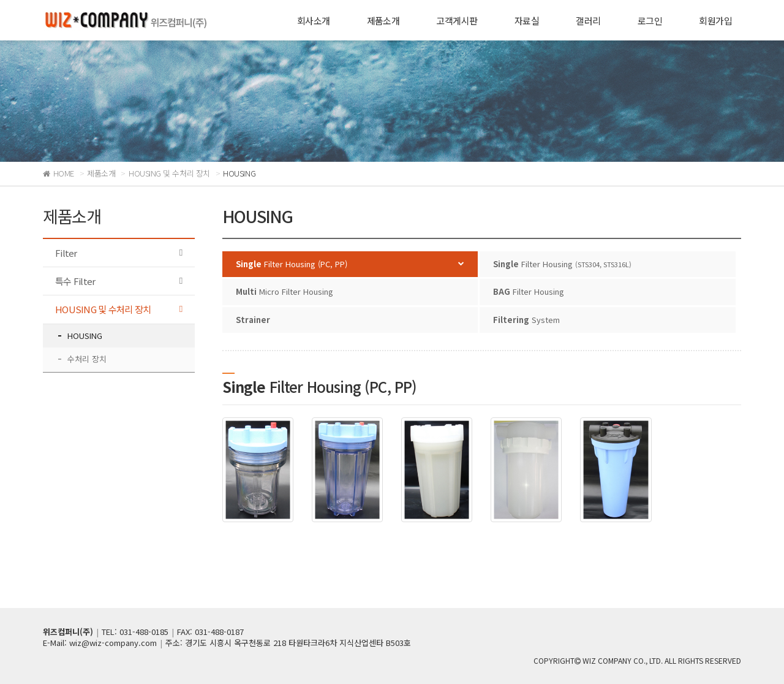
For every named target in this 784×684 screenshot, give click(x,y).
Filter (66, 253)
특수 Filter (75, 281)
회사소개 (314, 21)
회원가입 (715, 21)
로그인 (650, 21)
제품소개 (383, 21)
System (526, 320)
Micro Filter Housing (285, 291)
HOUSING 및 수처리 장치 (103, 309)
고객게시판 (457, 21)
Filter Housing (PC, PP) (292, 264)
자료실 (527, 21)
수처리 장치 (87, 359)
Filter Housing (562, 264)
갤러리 (588, 21)
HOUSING (85, 336)
